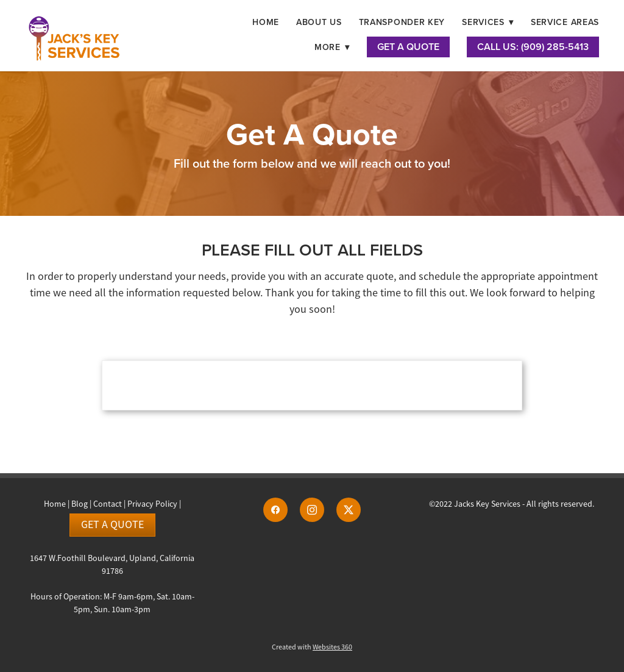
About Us (319, 22)
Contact (108, 504)
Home (266, 22)
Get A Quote (408, 47)
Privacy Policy (152, 504)
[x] (349, 510)
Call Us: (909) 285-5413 (533, 47)
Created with (312, 647)
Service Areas (565, 22)
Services (488, 22)
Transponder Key (402, 22)
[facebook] (275, 510)
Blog (80, 504)
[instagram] (312, 510)
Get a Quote (112, 524)
